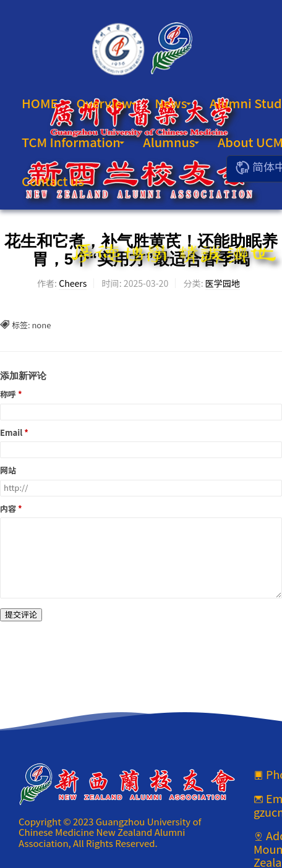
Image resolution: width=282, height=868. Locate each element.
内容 (8, 509)
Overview (107, 103)
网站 (8, 471)
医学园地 (223, 283)
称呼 (8, 395)
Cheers (73, 283)
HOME (40, 103)
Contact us (53, 181)
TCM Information (73, 142)
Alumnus (171, 142)
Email (11, 433)
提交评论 (21, 614)
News (173, 103)
